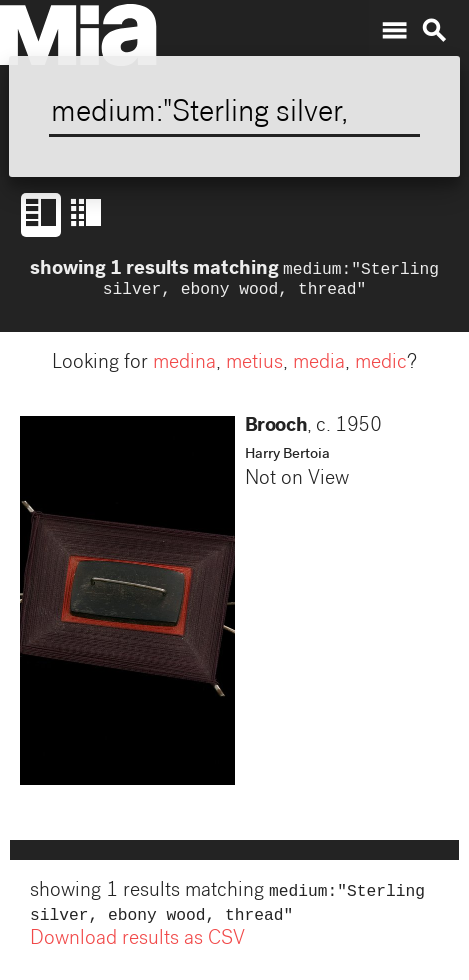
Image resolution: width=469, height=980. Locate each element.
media (319, 368)
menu (394, 31)
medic (381, 368)
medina (184, 368)
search (434, 31)
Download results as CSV (137, 948)
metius (254, 368)
